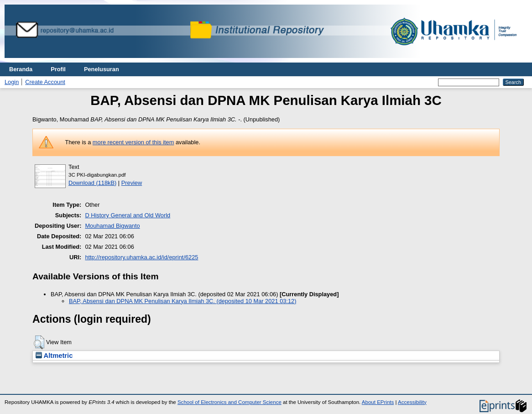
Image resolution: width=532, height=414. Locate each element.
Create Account (45, 82)
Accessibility (412, 402)
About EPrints (378, 402)
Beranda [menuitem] (21, 69)
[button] (39, 342)
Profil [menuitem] (58, 69)
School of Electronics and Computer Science (229, 402)
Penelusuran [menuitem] (102, 69)
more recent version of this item (133, 142)
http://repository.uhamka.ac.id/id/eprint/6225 (141, 257)
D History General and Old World (128, 215)
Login (12, 82)
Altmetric (54, 356)
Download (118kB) (92, 183)
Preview (132, 183)
